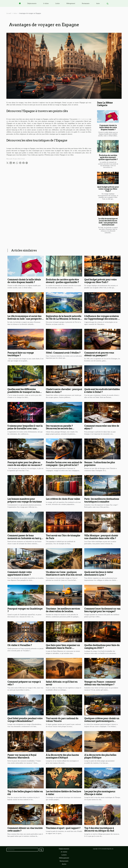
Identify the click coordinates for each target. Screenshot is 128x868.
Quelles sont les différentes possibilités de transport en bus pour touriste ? (24, 392)
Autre (98, 3)
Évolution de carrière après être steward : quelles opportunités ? (108, 157)
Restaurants (86, 3)
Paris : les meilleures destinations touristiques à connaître (102, 500)
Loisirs (58, 3)
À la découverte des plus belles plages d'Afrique (100, 756)
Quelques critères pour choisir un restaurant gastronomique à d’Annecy (102, 721)
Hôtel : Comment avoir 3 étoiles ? (63, 353)
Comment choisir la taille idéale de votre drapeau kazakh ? (108, 127)
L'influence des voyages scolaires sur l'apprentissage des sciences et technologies (102, 319)
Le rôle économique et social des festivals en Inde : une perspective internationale (108, 222)
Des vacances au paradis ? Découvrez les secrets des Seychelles (59, 429)
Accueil (9, 13)
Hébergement (71, 3)
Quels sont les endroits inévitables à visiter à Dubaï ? (102, 391)
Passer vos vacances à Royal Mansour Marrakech (22, 756)
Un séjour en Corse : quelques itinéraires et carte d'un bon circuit (64, 573)
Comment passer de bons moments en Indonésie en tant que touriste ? (26, 538)
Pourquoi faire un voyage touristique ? (21, 354)
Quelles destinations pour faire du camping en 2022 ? (102, 647)
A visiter (46, 3)
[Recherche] (22, 850)
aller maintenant (83, 119)
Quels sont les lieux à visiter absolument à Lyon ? (99, 573)
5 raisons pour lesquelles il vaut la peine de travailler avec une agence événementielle (25, 429)
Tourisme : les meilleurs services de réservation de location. (63, 610)
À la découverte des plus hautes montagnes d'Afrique (62, 756)
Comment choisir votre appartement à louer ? (20, 573)
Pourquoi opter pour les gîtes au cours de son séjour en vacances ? (25, 464)
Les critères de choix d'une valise (63, 499)
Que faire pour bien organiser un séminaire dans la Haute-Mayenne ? (63, 648)
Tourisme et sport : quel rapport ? (63, 828)
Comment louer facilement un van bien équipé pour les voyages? (102, 610)
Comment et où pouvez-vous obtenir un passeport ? (99, 354)
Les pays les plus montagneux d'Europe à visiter (100, 793)
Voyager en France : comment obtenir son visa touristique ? (100, 683)
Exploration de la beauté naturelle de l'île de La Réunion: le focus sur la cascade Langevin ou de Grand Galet (64, 320)
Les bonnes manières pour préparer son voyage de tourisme (25, 500)
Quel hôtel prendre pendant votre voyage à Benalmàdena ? (25, 720)
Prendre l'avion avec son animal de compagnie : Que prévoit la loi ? (64, 464)
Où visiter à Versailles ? (20, 645)
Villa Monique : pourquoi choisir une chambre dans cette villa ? (101, 537)
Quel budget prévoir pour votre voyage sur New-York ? (108, 189)
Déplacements (32, 3)
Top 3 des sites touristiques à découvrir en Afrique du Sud (99, 829)
